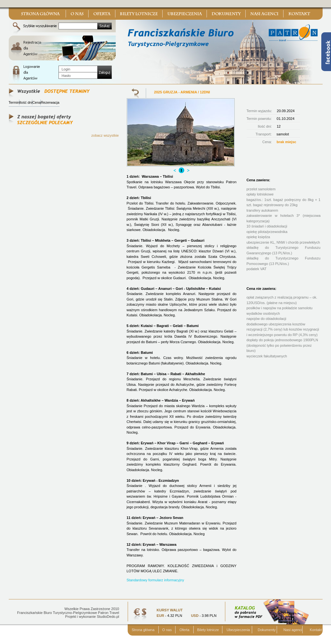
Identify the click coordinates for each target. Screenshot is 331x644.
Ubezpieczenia (238, 630)
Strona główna (143, 630)
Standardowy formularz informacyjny (155, 580)
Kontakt (316, 630)
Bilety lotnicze (208, 630)
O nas (167, 630)
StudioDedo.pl (108, 617)
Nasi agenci (293, 630)
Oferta (184, 630)
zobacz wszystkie (105, 135)
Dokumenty (267, 630)
